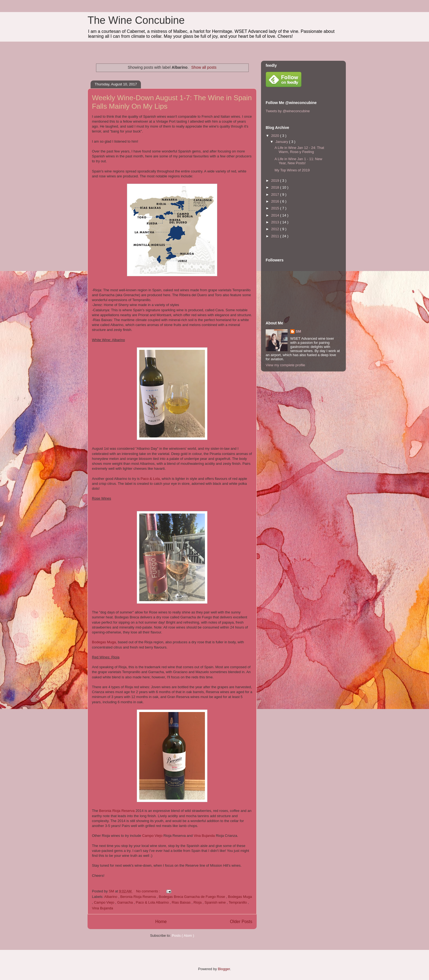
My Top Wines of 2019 (292, 170)
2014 (276, 215)
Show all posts (204, 67)
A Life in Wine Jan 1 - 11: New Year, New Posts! (298, 161)
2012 (276, 229)
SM (298, 331)
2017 (276, 194)
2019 (276, 181)
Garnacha (125, 902)
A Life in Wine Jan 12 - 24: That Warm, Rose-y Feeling (299, 150)
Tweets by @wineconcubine (288, 111)
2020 (276, 136)
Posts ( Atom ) (183, 936)
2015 (276, 208)
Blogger (224, 969)
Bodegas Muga (104, 642)
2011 (276, 236)
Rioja (198, 902)
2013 (276, 222)
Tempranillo (238, 902)
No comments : (149, 891)
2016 (276, 201)
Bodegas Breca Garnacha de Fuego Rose (192, 897)
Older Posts (241, 922)
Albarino (111, 897)
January (282, 142)
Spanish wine (216, 902)
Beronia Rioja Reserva (117, 811)
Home (161, 922)
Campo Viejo (152, 836)
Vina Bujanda (204, 836)
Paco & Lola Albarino (153, 902)
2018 (276, 187)
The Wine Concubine (136, 20)
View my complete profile (285, 365)
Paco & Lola (150, 479)
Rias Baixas (182, 902)
